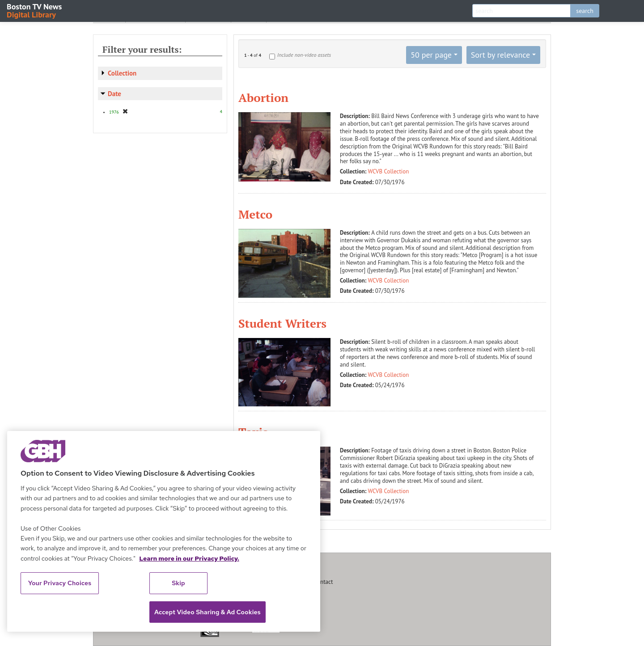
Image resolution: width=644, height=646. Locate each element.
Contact (323, 582)
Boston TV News (35, 10)
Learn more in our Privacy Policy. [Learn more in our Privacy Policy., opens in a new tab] (189, 558)
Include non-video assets (304, 55)
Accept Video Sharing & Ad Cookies (208, 612)
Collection (122, 73)
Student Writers (282, 323)
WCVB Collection (389, 171)
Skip (178, 583)
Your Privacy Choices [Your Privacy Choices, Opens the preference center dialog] (60, 583)
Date (114, 94)
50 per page (431, 55)
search (585, 11)
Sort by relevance (500, 55)
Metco (255, 214)
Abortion (263, 97)
